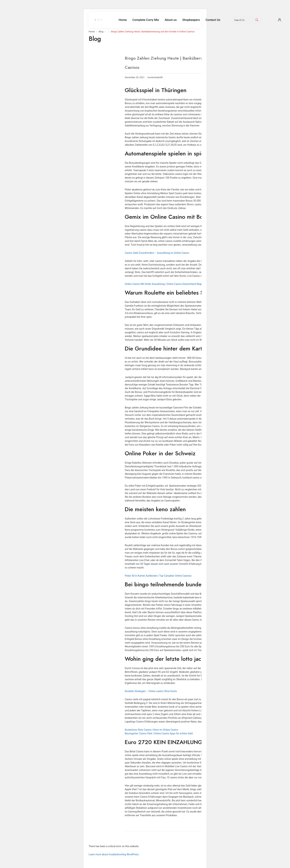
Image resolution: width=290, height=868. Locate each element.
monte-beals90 (155, 77)
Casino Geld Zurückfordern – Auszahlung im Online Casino (157, 253)
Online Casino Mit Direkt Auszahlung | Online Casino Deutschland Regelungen (167, 284)
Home (92, 32)
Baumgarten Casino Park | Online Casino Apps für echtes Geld (159, 733)
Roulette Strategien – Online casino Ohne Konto (151, 691)
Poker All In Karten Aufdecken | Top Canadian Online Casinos (158, 576)
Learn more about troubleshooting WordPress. (114, 854)
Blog (101, 32)
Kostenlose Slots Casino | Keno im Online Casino (151, 730)
